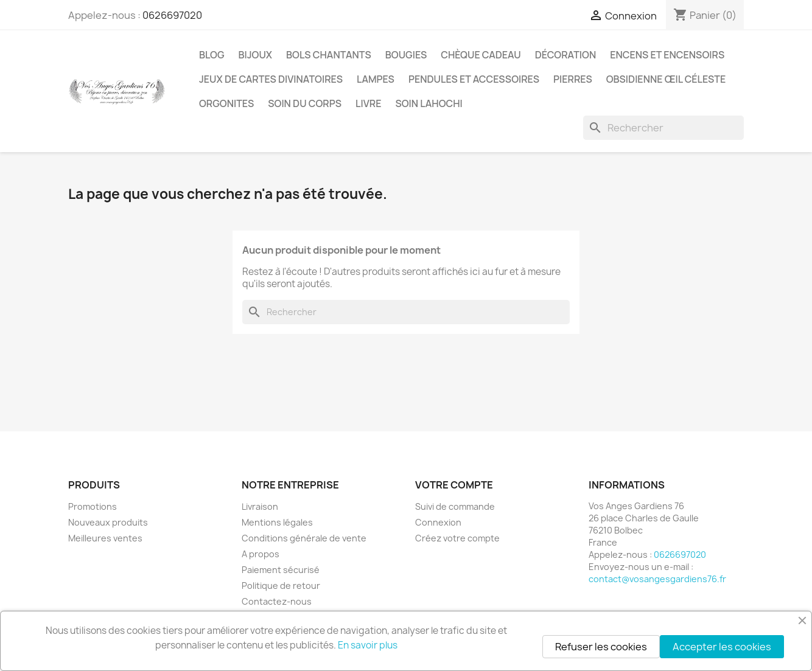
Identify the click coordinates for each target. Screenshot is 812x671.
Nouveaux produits (108, 522)
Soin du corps (305, 103)
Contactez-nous (277, 601)
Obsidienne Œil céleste (666, 79)
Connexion (438, 522)
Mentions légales (277, 522)
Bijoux (256, 55)
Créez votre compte (457, 538)
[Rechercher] (663, 128)
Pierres (573, 79)
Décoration (566, 55)
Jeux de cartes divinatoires (271, 79)
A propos (261, 554)
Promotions (93, 506)
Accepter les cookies (722, 647)
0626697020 (172, 15)
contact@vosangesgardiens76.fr (657, 579)
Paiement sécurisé (281, 570)
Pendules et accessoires (474, 79)
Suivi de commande (455, 506)
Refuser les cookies (601, 647)
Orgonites (226, 103)
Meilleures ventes (105, 538)
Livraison (260, 506)
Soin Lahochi (429, 103)
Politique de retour (281, 586)
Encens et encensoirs (667, 55)
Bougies (406, 55)
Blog (212, 55)
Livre (368, 103)
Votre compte (454, 485)
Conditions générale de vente (304, 538)
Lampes (376, 79)
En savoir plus (368, 645)
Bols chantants (329, 55)
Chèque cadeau (481, 55)
